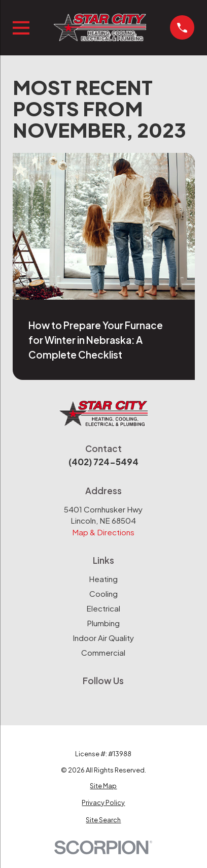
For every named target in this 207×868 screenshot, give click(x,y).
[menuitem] (104, 786)
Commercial (103, 652)
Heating (103, 579)
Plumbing (103, 623)
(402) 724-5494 (103, 462)
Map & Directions (103, 532)
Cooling (103, 593)
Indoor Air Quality (103, 638)
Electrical (103, 608)
